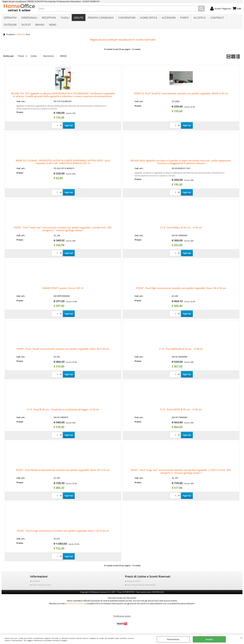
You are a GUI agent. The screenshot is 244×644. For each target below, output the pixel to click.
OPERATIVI (10, 18)
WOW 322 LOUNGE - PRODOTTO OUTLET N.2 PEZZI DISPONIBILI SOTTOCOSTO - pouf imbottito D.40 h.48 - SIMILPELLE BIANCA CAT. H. (63, 164)
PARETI (184, 18)
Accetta (209, 639)
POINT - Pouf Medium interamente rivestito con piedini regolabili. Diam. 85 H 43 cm (63, 472)
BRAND (40, 26)
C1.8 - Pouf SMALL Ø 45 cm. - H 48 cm (181, 229)
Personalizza (173, 639)
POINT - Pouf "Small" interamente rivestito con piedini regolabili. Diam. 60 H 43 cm (63, 351)
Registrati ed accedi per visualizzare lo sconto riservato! (123, 41)
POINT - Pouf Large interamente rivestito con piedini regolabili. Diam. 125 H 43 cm (63, 532)
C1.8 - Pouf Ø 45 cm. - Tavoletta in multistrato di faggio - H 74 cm (63, 411)
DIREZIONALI (29, 18)
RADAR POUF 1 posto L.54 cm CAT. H (63, 290)
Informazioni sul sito (42, 587)
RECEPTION (49, 18)
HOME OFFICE (148, 18)
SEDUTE (78, 18)
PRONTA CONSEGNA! (100, 18)
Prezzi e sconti (134, 583)
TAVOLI (65, 18)
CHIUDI (241, 638)
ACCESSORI (168, 18)
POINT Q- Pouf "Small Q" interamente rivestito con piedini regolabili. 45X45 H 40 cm (181, 95)
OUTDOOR (10, 26)
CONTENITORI (126, 18)
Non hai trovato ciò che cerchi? (141, 587)
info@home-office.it (75, 605)
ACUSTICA (199, 18)
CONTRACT (216, 18)
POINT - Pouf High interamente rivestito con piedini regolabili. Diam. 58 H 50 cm (181, 290)
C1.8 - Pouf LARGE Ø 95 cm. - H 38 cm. (181, 411)
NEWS (52, 26)
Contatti (36, 583)
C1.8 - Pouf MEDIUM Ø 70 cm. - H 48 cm (181, 351)
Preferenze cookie (122, 618)
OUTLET (26, 26)
